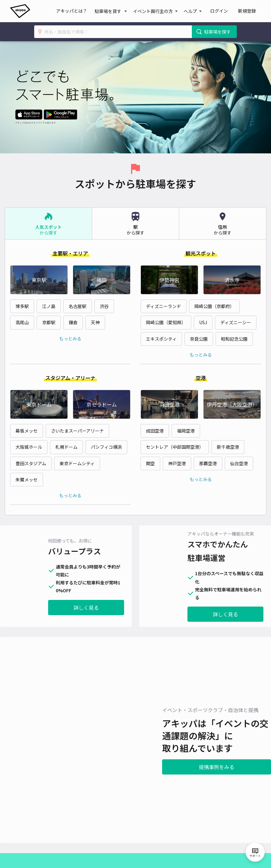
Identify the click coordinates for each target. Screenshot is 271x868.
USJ (203, 322)
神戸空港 (177, 463)
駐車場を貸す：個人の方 (40, 788)
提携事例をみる (213, 710)
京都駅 (49, 322)
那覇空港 (208, 463)
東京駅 (39, 280)
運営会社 (24, 812)
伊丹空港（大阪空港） (232, 404)
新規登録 (249, 11)
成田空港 (155, 431)
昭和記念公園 (234, 339)
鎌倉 (73, 322)
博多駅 (22, 306)
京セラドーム (102, 404)
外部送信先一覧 (111, 820)
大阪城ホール (29, 447)
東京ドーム (39, 404)
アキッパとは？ (84, 11)
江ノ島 (49, 306)
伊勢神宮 (169, 280)
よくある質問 (109, 772)
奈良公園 (199, 339)
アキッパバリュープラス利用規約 (128, 788)
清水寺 (232, 280)
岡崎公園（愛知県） (166, 322)
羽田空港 (169, 404)
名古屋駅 (78, 306)
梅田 (102, 280)
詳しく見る (86, 608)
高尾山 (22, 322)
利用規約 (104, 780)
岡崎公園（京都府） (214, 306)
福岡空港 (186, 431)
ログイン (227, 11)
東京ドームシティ (77, 463)
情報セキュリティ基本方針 (122, 812)
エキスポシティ (161, 339)
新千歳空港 (228, 447)
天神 (95, 322)
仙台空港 (239, 463)
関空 (150, 463)
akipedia (24, 828)
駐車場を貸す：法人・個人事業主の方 (53, 796)
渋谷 (104, 306)
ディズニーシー (236, 322)
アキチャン (26, 820)
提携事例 (24, 780)
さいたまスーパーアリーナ (77, 431)
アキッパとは (28, 772)
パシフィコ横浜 (106, 447)
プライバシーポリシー (117, 796)
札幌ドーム (66, 447)
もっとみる (70, 338)
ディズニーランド (164, 306)
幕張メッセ (27, 431)
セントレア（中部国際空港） (175, 447)
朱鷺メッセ (27, 479)
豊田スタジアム (31, 463)
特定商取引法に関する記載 (122, 804)
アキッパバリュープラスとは (44, 804)
